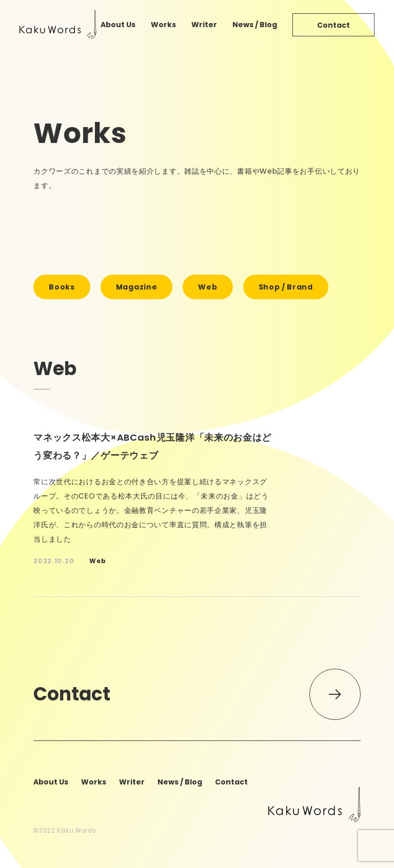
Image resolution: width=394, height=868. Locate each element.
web (208, 287)
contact (333, 25)
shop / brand (286, 287)
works (163, 25)
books (62, 287)
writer (204, 25)
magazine (137, 287)
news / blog (255, 25)
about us (118, 25)
